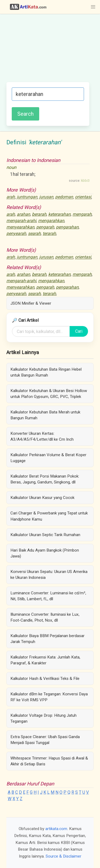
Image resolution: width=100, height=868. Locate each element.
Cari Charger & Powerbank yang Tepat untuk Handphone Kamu (49, 516)
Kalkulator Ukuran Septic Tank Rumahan (45, 535)
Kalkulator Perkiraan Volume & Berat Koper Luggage (48, 458)
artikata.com (56, 829)
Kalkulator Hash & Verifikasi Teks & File (45, 679)
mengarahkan (51, 221)
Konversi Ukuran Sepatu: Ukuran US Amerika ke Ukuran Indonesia (49, 575)
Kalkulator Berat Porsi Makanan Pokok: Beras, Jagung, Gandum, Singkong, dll (45, 479)
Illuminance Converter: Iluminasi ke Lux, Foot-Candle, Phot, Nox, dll (45, 617)
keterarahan (59, 214)
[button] (93, 7)
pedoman (64, 197)
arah (11, 197)
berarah (39, 214)
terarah (49, 233)
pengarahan (67, 227)
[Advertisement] (50, 51)
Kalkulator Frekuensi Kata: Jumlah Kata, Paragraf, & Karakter (45, 660)
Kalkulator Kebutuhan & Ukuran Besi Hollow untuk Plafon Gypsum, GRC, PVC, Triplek (49, 394)
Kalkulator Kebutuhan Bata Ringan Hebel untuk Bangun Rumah (46, 372)
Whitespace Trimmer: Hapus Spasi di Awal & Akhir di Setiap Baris (49, 761)
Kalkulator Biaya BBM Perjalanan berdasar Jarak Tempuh (47, 639)
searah (34, 233)
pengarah (45, 227)
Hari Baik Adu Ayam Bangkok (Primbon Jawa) (45, 553)
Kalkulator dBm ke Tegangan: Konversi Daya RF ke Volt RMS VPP (49, 697)
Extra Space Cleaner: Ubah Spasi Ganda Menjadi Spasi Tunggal (45, 740)
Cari (79, 331)
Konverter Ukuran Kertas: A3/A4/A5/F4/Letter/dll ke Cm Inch (42, 436)
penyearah (16, 233)
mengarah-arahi (21, 221)
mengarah (82, 214)
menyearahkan (20, 227)
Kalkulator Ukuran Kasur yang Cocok (42, 498)
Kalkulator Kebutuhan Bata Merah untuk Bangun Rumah (45, 415)
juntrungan (27, 197)
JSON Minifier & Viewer (31, 303)
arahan (23, 214)
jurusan (46, 197)
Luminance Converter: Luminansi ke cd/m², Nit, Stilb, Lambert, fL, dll (48, 596)
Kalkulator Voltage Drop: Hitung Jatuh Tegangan (43, 718)
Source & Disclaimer (63, 856)
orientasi (83, 197)
